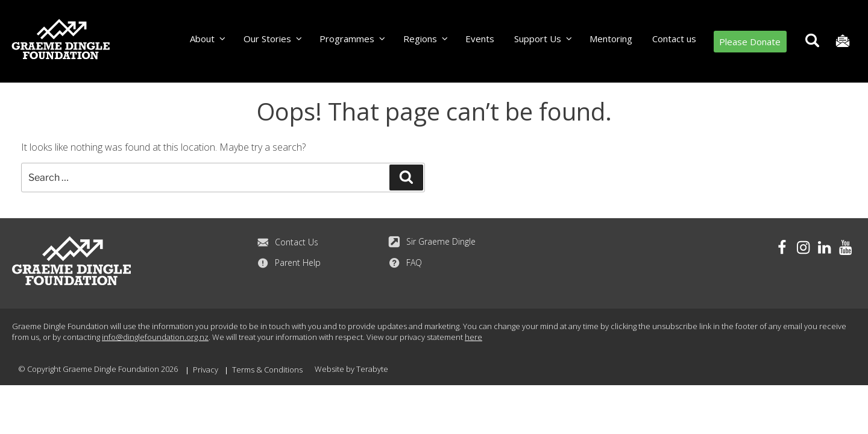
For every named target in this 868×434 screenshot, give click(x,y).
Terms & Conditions (267, 370)
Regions (426, 39)
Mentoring (611, 39)
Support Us (544, 39)
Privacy (206, 370)
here (473, 337)
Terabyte (372, 369)
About (208, 39)
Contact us (674, 39)
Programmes (353, 39)
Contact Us (288, 242)
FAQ (405, 263)
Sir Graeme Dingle (432, 242)
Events (480, 39)
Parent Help (289, 263)
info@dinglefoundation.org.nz (155, 337)
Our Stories (273, 39)
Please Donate (750, 42)
